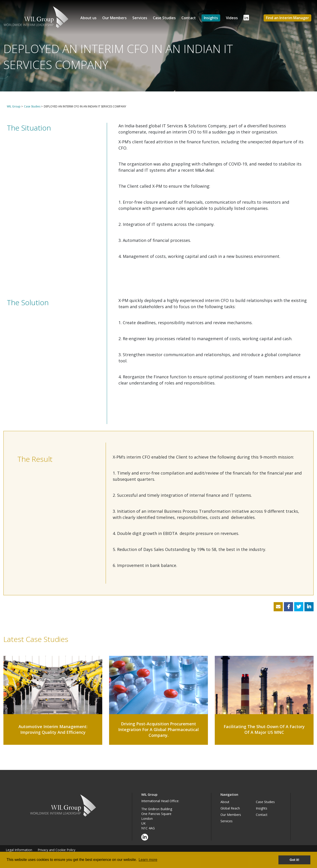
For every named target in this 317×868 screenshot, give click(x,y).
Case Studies (164, 18)
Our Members (114, 18)
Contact (189, 18)
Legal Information (19, 850)
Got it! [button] (294, 860)
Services (140, 18)
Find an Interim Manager (287, 18)
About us (88, 18)
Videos (232, 18)
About (225, 802)
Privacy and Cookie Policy (56, 850)
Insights (211, 18)
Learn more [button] (148, 860)
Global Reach (230, 808)
